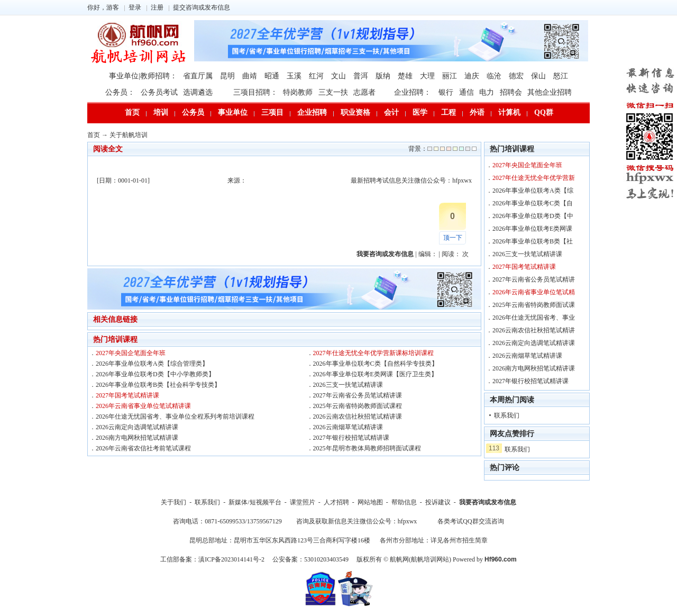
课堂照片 (303, 502)
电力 (487, 92)
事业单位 (233, 112)
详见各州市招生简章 (459, 540)
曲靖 (250, 76)
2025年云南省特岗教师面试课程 (358, 406)
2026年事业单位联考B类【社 (533, 241)
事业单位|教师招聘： (143, 76)
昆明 (227, 76)
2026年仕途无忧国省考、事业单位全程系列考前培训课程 (175, 416)
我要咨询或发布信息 (488, 502)
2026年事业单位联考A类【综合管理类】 (152, 364)
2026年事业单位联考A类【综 (533, 191)
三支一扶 (333, 92)
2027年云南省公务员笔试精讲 (534, 279)
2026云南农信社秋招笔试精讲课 (358, 416)
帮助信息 (404, 502)
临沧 (494, 76)
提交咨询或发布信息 (202, 7)
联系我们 (507, 415)
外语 (477, 112)
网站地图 (370, 502)
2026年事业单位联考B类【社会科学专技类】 (158, 385)
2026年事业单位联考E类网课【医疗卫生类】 (375, 374)
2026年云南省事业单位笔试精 (534, 292)
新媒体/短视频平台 (255, 502)
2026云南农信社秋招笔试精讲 (534, 330)
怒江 (561, 76)
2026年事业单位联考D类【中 (533, 216)
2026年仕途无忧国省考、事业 (534, 318)
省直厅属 (198, 76)
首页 (132, 112)
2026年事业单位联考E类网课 (532, 229)
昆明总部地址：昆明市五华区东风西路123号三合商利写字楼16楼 (280, 540)
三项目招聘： (255, 92)
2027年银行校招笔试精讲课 (351, 438)
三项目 (272, 112)
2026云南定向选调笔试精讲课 (137, 427)
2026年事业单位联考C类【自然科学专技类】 (376, 364)
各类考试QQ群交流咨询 (470, 521)
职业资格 (355, 112)
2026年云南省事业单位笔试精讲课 (143, 406)
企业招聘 (312, 112)
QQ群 (544, 112)
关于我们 (173, 502)
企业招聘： (413, 92)
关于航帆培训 (129, 135)
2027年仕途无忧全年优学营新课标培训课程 (373, 353)
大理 (427, 76)
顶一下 (453, 238)
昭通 (272, 76)
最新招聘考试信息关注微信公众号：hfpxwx (411, 180)
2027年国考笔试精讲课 (127, 395)
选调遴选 (198, 92)
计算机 (509, 112)
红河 (316, 76)
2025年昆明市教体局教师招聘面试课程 (367, 448)
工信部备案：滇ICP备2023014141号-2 (212, 559)
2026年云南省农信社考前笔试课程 (143, 448)
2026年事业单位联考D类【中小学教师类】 (155, 374)
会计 (391, 112)
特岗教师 (298, 92)
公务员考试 (159, 92)
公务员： (120, 92)
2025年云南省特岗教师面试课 (534, 305)
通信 (466, 92)
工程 (449, 112)
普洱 (361, 76)
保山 (538, 76)
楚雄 (405, 76)
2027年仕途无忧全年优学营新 (534, 178)
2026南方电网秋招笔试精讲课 (137, 438)
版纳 (383, 76)
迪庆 (472, 76)
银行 (446, 92)
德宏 (516, 76)
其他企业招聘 (550, 92)
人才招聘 (336, 502)
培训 (161, 112)
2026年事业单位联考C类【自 (533, 203)
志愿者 (364, 92)
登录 (135, 7)
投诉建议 (438, 502)
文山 (338, 76)
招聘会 (511, 92)
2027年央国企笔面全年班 (131, 353)
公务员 (193, 112)
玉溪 (294, 76)
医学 (420, 112)
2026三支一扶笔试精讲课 (348, 385)
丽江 (450, 76)
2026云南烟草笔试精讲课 (348, 427)
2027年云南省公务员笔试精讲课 (358, 395)
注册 (157, 7)
